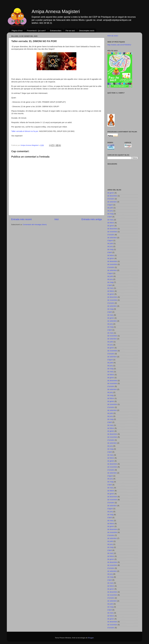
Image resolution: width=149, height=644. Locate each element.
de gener (111, 193)
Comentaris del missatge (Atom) (35, 225)
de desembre (112, 196)
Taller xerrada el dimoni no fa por (25, 131)
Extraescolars (56, 31)
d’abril (110, 217)
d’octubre (111, 199)
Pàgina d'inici (17, 31)
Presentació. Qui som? (36, 31)
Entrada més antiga (92, 219)
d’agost (110, 205)
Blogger (91, 638)
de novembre (112, 232)
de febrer (111, 223)
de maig (110, 214)
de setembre (112, 202)
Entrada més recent (21, 219)
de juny (110, 211)
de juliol (110, 208)
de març (110, 220)
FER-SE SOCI (113, 36)
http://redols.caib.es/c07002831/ (119, 45)
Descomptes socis (87, 31)
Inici (57, 219)
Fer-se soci (70, 31)
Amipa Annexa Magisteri (56, 12)
